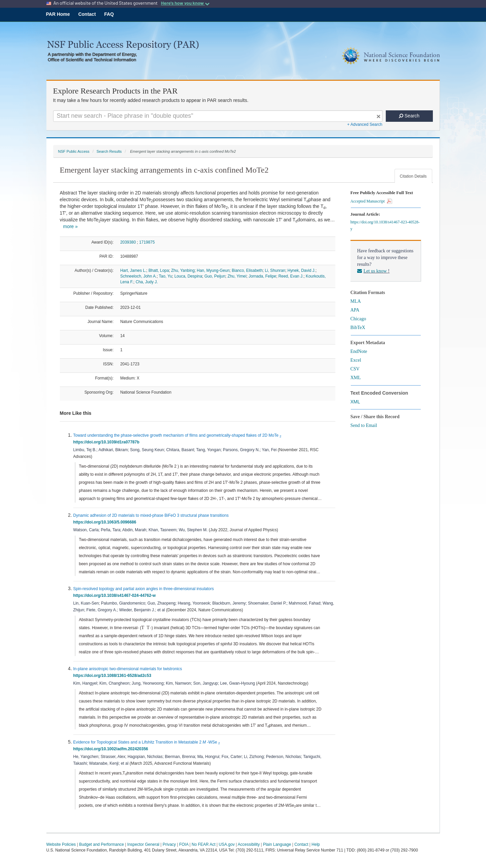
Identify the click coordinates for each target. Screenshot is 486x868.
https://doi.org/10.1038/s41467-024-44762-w (116, 595)
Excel (356, 360)
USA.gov (227, 844)
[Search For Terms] (218, 116)
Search (409, 116)
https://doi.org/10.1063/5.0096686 (106, 522)
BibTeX (358, 328)
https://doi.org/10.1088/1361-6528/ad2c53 (114, 676)
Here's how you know (185, 3)
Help (316, 844)
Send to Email (364, 425)
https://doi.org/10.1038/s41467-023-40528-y (385, 225)
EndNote (359, 351)
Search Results (109, 151)
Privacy (169, 844)
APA (355, 310)
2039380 (128, 242)
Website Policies (61, 844)
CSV (355, 369)
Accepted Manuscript (371, 201)
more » (71, 226)
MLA (356, 301)
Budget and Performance (101, 844)
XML (356, 378)
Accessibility (249, 844)
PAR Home (58, 14)
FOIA (184, 844)
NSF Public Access (74, 151)
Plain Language (277, 844)
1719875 (147, 242)
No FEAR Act (204, 844)
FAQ (109, 14)
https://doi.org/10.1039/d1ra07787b (107, 442)
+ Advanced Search (365, 124)
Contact (87, 14)
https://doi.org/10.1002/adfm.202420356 (112, 749)
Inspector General (143, 844)
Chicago (358, 319)
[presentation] (143, 627)
